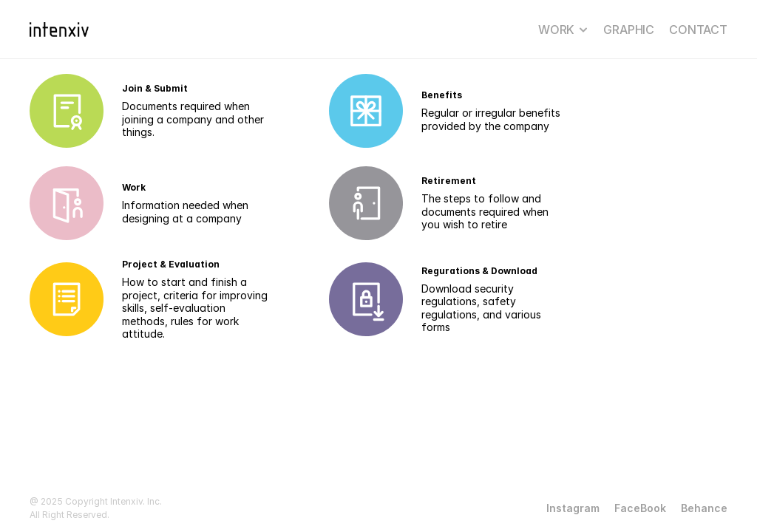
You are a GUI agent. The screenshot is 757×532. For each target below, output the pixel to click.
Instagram (573, 508)
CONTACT (698, 30)
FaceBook (640, 508)
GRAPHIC (629, 30)
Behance (704, 508)
